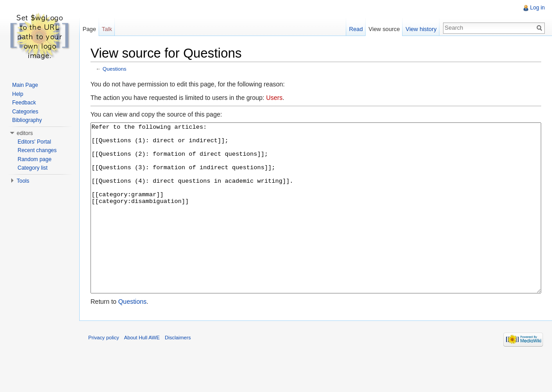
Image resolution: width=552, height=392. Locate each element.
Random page (34, 159)
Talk (107, 29)
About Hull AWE (142, 371)
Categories (25, 112)
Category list (33, 168)
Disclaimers (178, 371)
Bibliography (27, 120)
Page (89, 29)
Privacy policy (104, 371)
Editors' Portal (34, 142)
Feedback (24, 103)
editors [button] (25, 133)
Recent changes (37, 150)
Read (356, 29)
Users (274, 98)
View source (384, 29)
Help (18, 94)
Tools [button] (23, 181)
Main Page (25, 85)
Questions (115, 69)
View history (421, 29)
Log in (537, 8)
